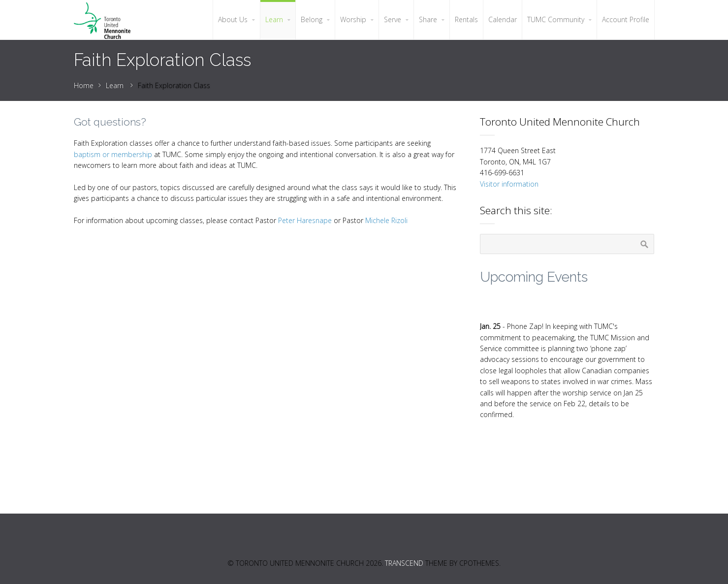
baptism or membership (113, 154)
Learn (115, 85)
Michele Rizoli (386, 220)
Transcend (404, 563)
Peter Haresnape (305, 220)
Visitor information (509, 184)
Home (84, 85)
